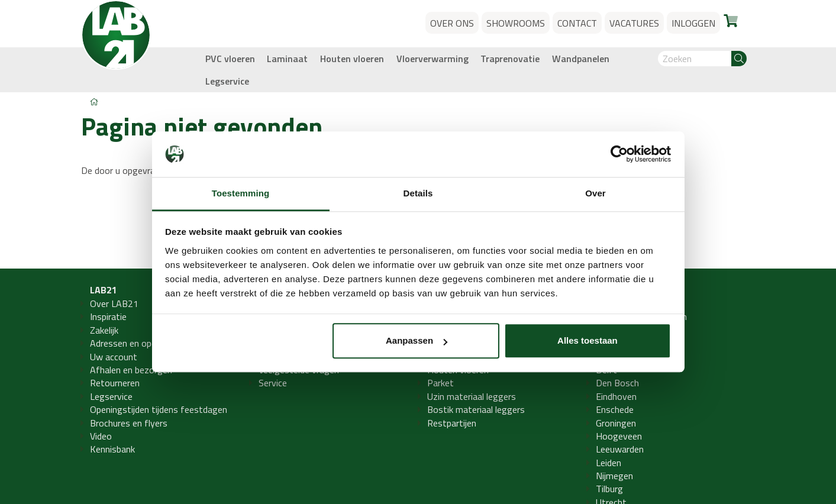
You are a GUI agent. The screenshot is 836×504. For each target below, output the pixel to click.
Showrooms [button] (516, 23)
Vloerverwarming (432, 59)
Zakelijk (104, 330)
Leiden (609, 463)
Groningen (616, 423)
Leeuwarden (620, 449)
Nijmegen (614, 476)
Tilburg (609, 489)
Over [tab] (595, 193)
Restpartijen (452, 423)
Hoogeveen (619, 436)
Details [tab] (418, 193)
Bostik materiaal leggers (476, 409)
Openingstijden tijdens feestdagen (159, 409)
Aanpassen (417, 341)
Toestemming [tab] (241, 193)
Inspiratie (108, 316)
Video (101, 436)
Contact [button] (577, 23)
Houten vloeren (352, 59)
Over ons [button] (452, 23)
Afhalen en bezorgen (131, 370)
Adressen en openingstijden (145, 343)
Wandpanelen (581, 59)
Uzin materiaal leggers (472, 396)
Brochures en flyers (129, 423)
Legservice (227, 81)
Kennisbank (112, 449)
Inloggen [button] (693, 23)
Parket (440, 383)
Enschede (615, 409)
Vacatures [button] (634, 23)
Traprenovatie (510, 59)
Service (273, 383)
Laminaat (287, 59)
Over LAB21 (114, 303)
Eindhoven (616, 396)
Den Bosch (617, 383)
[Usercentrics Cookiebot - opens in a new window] (619, 154)
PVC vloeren (230, 59)
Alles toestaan (588, 341)
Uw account (114, 357)
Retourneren (115, 383)
